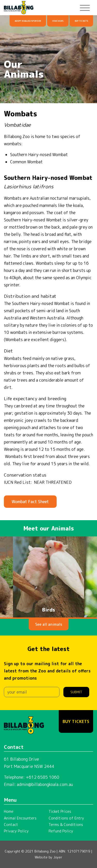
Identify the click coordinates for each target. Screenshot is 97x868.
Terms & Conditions (66, 825)
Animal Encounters (20, 818)
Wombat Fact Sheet (30, 502)
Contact (11, 825)
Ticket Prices (60, 811)
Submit (76, 692)
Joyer (58, 857)
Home (9, 811)
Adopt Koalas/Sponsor (28, 21)
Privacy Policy (16, 831)
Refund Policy (61, 831)
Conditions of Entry (66, 818)
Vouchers (58, 21)
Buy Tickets (81, 21)
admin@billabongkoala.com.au (45, 784)
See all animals (49, 624)
